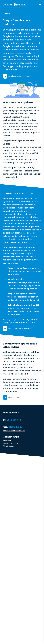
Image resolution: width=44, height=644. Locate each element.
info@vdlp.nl (15, 427)
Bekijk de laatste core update (21, 76)
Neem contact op (16, 397)
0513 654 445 (14, 420)
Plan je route (8, 446)
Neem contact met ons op (14, 431)
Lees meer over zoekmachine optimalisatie (21, 328)
